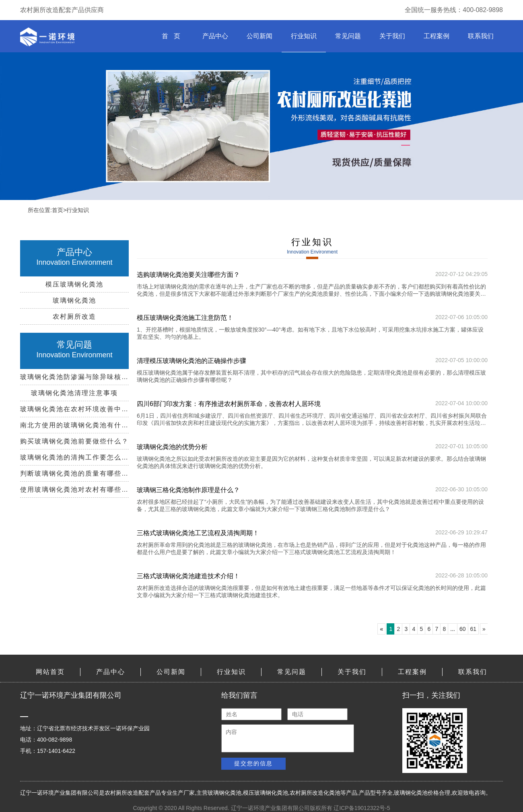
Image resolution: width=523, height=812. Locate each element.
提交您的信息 (253, 763)
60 (463, 629)
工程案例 (437, 36)
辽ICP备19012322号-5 (362, 808)
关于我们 (392, 36)
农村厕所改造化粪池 (315, 793)
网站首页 (50, 672)
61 (474, 629)
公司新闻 (259, 36)
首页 (58, 210)
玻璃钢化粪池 (224, 793)
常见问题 (348, 36)
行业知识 (304, 36)
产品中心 (215, 36)
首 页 (171, 36)
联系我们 (481, 36)
